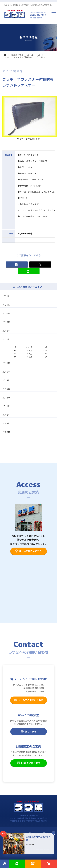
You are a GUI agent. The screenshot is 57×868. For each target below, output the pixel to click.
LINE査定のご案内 (28, 763)
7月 (46, 350)
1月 (46, 357)
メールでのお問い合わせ (28, 700)
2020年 (6, 314)
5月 (31, 354)
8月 (31, 350)
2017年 (30, 55)
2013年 (6, 389)
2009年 (6, 423)
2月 (31, 357)
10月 (46, 347)
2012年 (6, 398)
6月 (15, 354)
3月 (15, 357)
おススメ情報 (17, 55)
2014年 (6, 380)
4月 (46, 354)
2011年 (6, 406)
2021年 (6, 305)
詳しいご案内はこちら (28, 551)
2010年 (6, 415)
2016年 (6, 363)
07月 (39, 55)
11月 (30, 347)
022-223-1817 (39, 15)
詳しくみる (28, 731)
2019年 (6, 322)
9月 (15, 350)
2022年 (6, 296)
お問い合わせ (37, 18)
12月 (15, 347)
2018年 (6, 331)
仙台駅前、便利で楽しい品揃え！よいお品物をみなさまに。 (29, 5)
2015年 (6, 372)
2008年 (6, 432)
